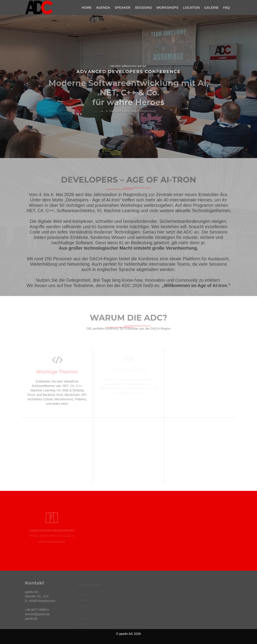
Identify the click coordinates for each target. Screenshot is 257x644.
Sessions (143, 7)
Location (191, 7)
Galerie (211, 7)
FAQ (226, 7)
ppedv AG (126, 634)
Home (87, 7)
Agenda (103, 7)
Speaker (123, 7)
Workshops (167, 7)
